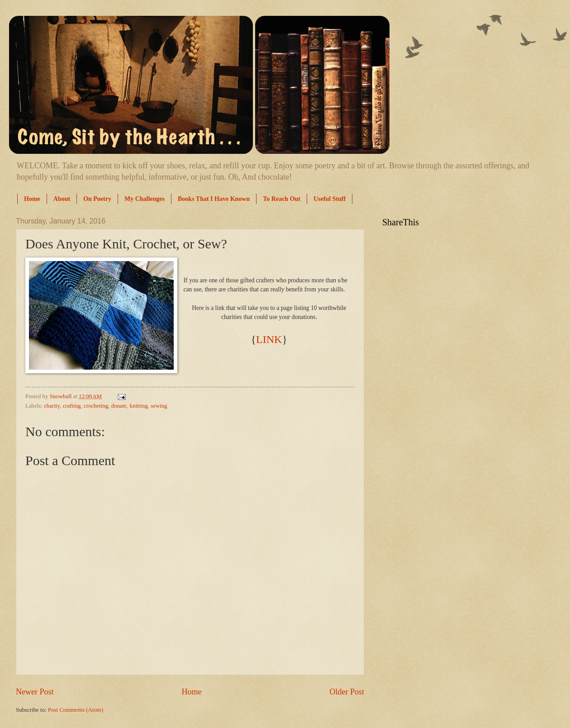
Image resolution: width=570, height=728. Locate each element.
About (62, 199)
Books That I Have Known (214, 199)
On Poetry (97, 199)
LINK (269, 339)
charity (52, 406)
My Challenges (145, 199)
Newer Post (35, 692)
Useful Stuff (330, 199)
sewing (159, 406)
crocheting (96, 406)
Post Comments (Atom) (76, 710)
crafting (71, 406)
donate (119, 406)
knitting (139, 406)
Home (32, 199)
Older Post (347, 692)
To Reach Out (282, 199)
